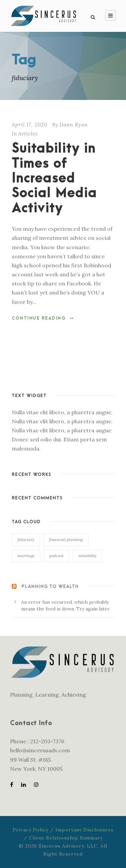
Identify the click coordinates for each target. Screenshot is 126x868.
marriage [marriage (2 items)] (26, 556)
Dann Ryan (74, 125)
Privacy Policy (31, 830)
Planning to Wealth (50, 586)
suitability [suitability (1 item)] (87, 556)
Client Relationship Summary (66, 838)
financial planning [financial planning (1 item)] (66, 539)
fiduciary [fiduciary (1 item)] (26, 539)
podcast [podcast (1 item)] (56, 556)
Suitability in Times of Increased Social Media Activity (54, 179)
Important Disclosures (85, 830)
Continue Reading (43, 318)
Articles (28, 134)
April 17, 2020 (30, 125)
